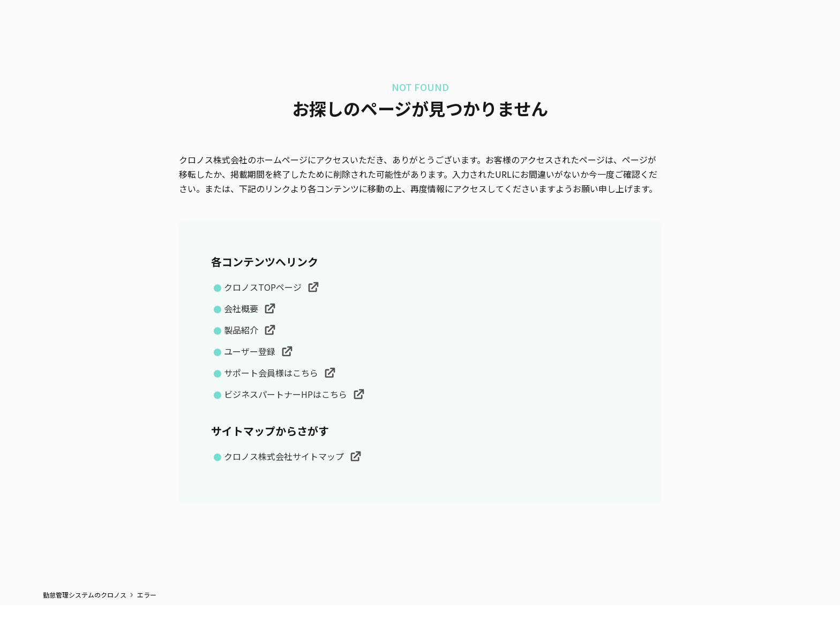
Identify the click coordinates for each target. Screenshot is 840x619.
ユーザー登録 (251, 351)
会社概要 (242, 308)
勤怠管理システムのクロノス (85, 595)
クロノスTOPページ (264, 287)
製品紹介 (242, 330)
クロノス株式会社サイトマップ (285, 456)
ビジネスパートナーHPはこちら (287, 394)
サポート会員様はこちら (272, 373)
